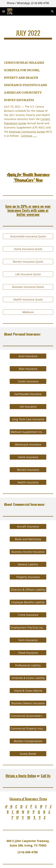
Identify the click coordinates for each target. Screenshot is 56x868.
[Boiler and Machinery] (28, 539)
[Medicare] (28, 312)
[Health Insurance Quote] (28, 300)
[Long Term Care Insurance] (28, 419)
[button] (4, 11)
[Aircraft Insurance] (28, 526)
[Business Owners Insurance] (28, 703)
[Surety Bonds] (28, 754)
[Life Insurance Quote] (28, 274)
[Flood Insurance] (28, 653)
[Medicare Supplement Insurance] (28, 432)
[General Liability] (28, 564)
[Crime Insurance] (28, 615)
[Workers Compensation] (28, 741)
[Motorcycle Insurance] (28, 445)
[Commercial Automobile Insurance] (28, 716)
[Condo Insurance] (28, 381)
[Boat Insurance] (28, 369)
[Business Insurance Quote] (28, 287)
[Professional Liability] (28, 665)
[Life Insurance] (28, 407)
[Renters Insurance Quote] (28, 262)
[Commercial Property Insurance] (28, 728)
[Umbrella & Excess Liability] (28, 678)
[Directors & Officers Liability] (28, 590)
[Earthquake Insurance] (28, 394)
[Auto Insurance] (28, 356)
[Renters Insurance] (28, 470)
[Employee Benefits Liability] (28, 602)
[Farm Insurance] (28, 640)
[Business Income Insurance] (28, 552)
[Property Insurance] (28, 577)
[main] (28, 34)
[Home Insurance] (28, 457)
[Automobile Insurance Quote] (28, 236)
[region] (28, 4)
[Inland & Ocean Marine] (28, 690)
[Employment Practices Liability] (28, 627)
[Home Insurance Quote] (28, 249)
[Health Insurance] (28, 482)
